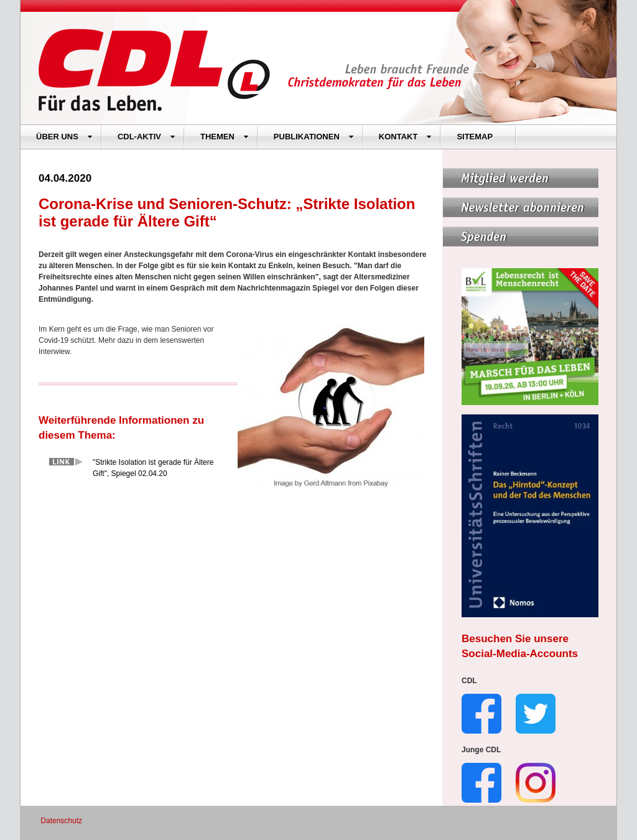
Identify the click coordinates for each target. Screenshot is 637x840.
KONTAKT (406, 137)
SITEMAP (475, 137)
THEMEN (225, 137)
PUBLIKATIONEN (314, 137)
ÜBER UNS (64, 137)
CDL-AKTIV (146, 137)
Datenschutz (61, 821)
